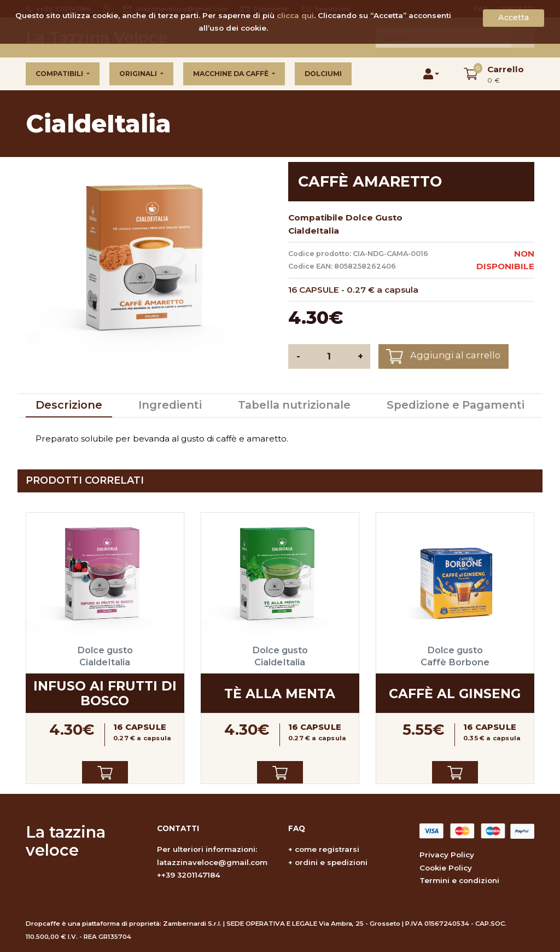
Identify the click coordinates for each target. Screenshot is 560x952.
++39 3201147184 (189, 875)
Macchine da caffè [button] (232, 74)
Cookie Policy (446, 868)
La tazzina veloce (66, 841)
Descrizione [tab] (69, 405)
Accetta (514, 18)
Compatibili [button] (60, 74)
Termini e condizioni (459, 880)
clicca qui (295, 15)
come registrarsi (327, 849)
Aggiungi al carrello (443, 356)
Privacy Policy (447, 855)
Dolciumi (323, 74)
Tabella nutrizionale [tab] (294, 405)
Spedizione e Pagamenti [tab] (456, 405)
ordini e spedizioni (331, 862)
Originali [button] (139, 74)
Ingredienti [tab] (170, 405)
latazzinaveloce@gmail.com (212, 862)
